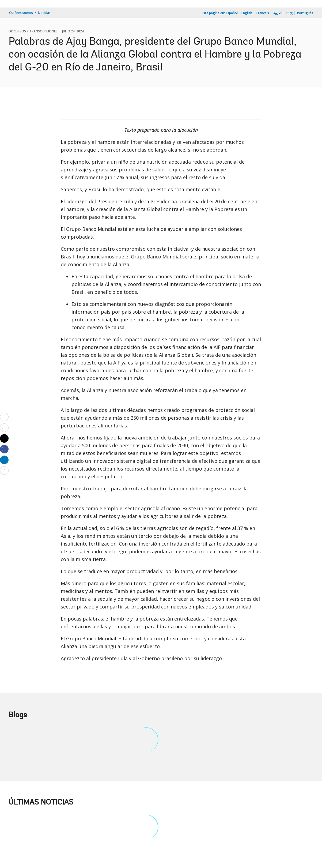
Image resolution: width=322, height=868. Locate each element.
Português (305, 13)
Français (263, 13)
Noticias (44, 13)
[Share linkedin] (4, 460)
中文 (290, 13)
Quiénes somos (21, 13)
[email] (4, 417)
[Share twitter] (4, 438)
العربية (278, 13)
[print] (4, 427)
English (247, 13)
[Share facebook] (4, 449)
